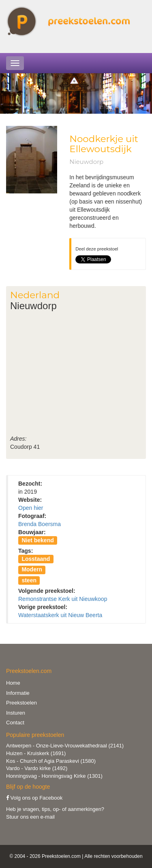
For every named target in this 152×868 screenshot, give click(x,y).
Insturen (16, 713)
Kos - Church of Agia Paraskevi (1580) (51, 761)
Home (13, 683)
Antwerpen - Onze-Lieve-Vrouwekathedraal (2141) (65, 746)
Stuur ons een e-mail (30, 817)
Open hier (31, 508)
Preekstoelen (21, 703)
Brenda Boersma (40, 524)
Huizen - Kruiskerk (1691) (36, 753)
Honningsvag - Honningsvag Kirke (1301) (54, 776)
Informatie (18, 693)
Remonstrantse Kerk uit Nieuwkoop (63, 599)
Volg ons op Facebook (34, 798)
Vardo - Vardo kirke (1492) (37, 768)
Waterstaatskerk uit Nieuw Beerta (60, 615)
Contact (15, 723)
